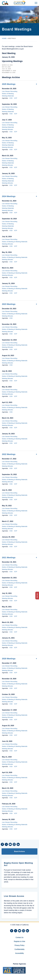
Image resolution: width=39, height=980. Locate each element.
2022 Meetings (9, 454)
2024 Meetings (9, 196)
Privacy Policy (20, 945)
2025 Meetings (9, 84)
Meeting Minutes (7, 129)
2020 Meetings (9, 659)
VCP (16, 98)
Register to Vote (20, 941)
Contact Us (19, 937)
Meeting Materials (8, 96)
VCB (11, 98)
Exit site (37, 596)
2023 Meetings (9, 304)
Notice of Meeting (8, 94)
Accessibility (19, 953)
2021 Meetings (9, 558)
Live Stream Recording (10, 91)
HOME (4, 38)
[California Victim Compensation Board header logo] (20, 3)
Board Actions (19, 851)
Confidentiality (19, 949)
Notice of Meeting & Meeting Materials (15, 242)
